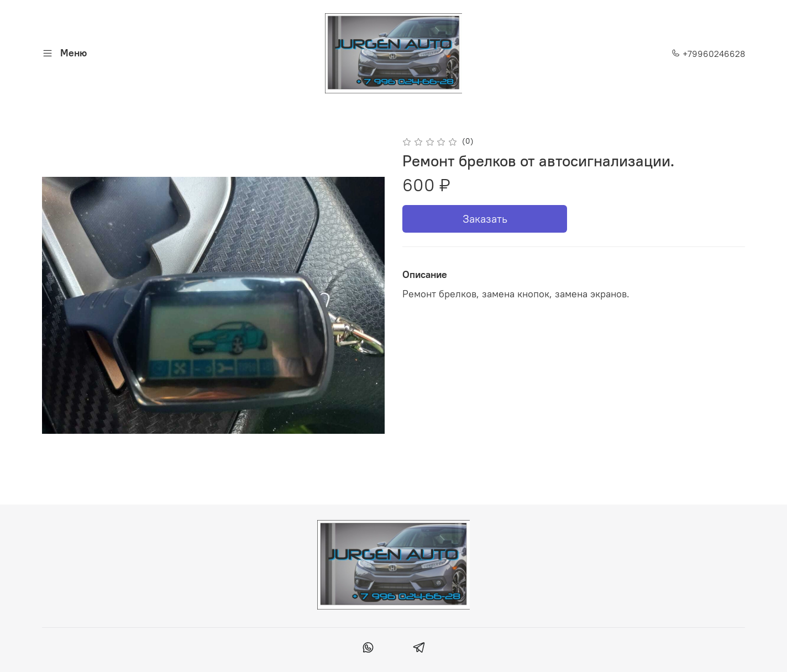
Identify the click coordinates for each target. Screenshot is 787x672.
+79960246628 (708, 54)
